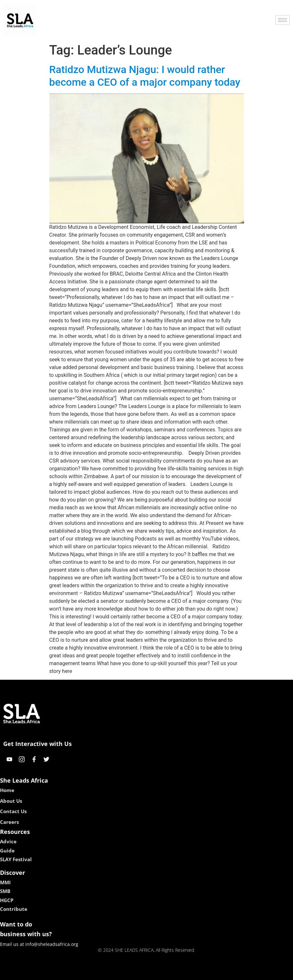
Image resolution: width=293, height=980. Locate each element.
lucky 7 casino (162, 973)
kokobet (105, 973)
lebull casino (130, 973)
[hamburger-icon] (282, 20)
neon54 (188, 973)
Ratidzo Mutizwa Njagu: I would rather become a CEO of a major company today (145, 76)
